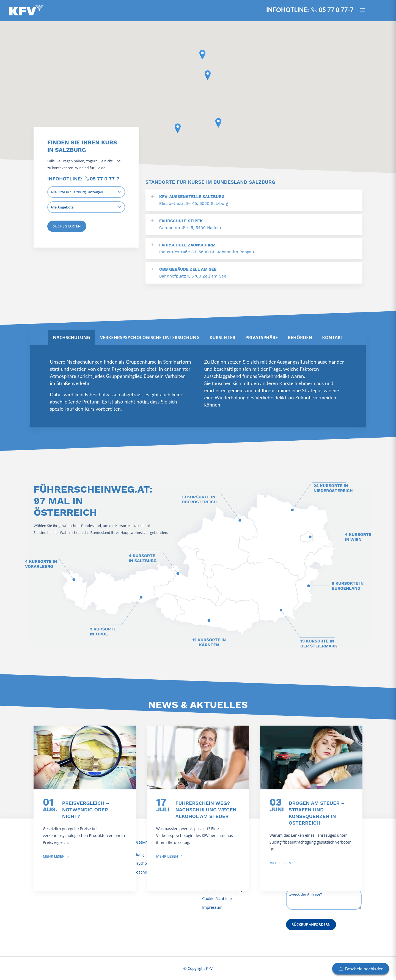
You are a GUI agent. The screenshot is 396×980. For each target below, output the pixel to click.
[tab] (71, 337)
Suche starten (67, 226)
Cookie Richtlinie (217, 898)
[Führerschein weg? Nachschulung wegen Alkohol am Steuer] (198, 758)
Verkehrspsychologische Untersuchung (150, 337)
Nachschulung (71, 337)
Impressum (212, 907)
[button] (202, 55)
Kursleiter (222, 337)
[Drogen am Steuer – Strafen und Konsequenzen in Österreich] (311, 758)
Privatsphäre (262, 337)
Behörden (300, 337)
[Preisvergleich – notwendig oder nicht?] (85, 758)
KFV (209, 968)
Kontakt (333, 337)
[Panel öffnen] (365, 11)
